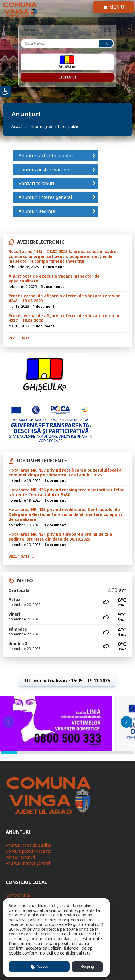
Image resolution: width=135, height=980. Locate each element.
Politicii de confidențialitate (65, 953)
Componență (18, 895)
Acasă (17, 126)
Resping (87, 966)
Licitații (68, 77)
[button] (126, 722)
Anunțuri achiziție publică (47, 156)
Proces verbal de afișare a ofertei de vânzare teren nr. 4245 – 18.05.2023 (64, 298)
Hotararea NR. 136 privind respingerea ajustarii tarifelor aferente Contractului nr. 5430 (66, 492)
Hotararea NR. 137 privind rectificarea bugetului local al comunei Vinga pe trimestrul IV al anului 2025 (66, 472)
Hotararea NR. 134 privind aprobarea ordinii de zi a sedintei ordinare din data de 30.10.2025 (60, 537)
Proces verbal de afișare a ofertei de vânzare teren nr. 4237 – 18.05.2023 (64, 318)
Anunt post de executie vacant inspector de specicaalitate (54, 278)
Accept (39, 966)
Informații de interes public (54, 126)
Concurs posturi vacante (45, 170)
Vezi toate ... (21, 338)
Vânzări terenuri (36, 183)
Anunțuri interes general (45, 197)
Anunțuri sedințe (37, 211)
